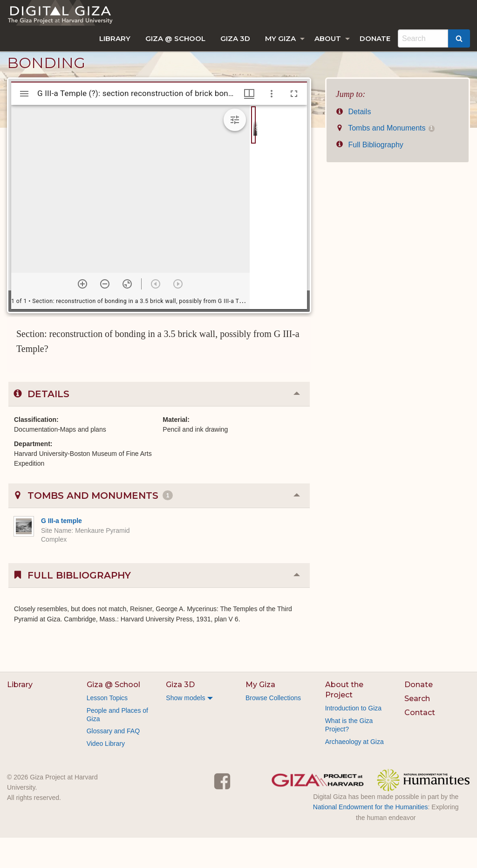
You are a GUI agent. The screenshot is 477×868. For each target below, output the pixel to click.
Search (417, 729)
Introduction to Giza (353, 738)
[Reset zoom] (127, 314)
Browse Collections (273, 728)
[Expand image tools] (235, 150)
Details (354, 142)
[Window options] (272, 124)
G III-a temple (61, 551)
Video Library (106, 774)
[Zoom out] (105, 314)
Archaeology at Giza (354, 772)
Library (115, 38)
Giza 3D (235, 38)
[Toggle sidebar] (24, 124)
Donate (375, 38)
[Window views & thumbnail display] (249, 124)
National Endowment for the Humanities (371, 837)
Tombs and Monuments (385, 158)
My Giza (280, 38)
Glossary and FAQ (113, 761)
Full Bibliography (370, 175)
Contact (420, 743)
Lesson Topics (107, 728)
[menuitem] (115, 38)
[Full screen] (294, 124)
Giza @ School (175, 38)
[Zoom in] (82, 314)
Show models (185, 728)
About (328, 38)
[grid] (278, 237)
